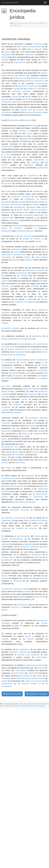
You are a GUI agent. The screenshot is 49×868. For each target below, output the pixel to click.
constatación (28, 215)
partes (7, 52)
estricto (38, 241)
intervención (20, 463)
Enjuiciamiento (20, 62)
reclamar (20, 528)
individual (35, 286)
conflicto (22, 139)
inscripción (7, 202)
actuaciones (38, 44)
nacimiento (40, 597)
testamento (20, 212)
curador (35, 205)
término (29, 99)
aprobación (31, 207)
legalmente (28, 165)
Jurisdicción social (13, 694)
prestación (14, 452)
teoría (8, 386)
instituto (5, 323)
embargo (35, 162)
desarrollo (17, 581)
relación (44, 60)
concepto (8, 183)
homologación (19, 207)
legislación (35, 655)
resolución (8, 139)
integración (31, 302)
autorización (17, 226)
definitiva (17, 405)
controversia (7, 112)
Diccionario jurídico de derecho (38, 704)
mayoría (30, 639)
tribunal (31, 299)
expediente (6, 54)
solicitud (28, 591)
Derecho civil (21, 78)
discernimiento (16, 205)
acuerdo (8, 191)
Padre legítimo (15, 706)
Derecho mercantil (38, 78)
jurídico (29, 139)
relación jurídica (8, 557)
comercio (25, 684)
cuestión (5, 60)
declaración (16, 249)
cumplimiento (33, 176)
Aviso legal (23, 704)
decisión (5, 286)
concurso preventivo (38, 210)
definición (30, 476)
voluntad (15, 373)
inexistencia (38, 497)
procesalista (21, 670)
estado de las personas (34, 681)
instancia (44, 520)
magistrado (6, 520)
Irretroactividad (40, 706)
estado (22, 131)
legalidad (28, 544)
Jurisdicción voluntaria (12, 589)
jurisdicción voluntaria (36, 89)
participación (7, 684)
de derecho (42, 199)
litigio (29, 49)
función (34, 126)
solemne (5, 544)
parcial (28, 636)
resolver (37, 239)
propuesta (17, 412)
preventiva (6, 378)
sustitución (37, 434)
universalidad (41, 657)
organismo (42, 168)
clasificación (20, 352)
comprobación (39, 160)
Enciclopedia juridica (10, 3)
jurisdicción (6, 423)
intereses (44, 578)
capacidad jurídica (24, 678)
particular (5, 157)
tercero (15, 260)
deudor (20, 210)
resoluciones (38, 191)
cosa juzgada (41, 257)
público (22, 436)
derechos (29, 260)
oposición (38, 49)
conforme (5, 528)
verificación (9, 560)
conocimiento (7, 168)
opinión (25, 399)
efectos (25, 157)
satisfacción (28, 578)
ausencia (40, 110)
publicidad (19, 502)
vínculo (23, 362)
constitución (30, 199)
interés (36, 526)
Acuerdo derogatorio (27, 706)
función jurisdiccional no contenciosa (17, 339)
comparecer (21, 231)
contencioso (30, 54)
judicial (26, 136)
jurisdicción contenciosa (34, 81)
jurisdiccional (17, 97)
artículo (28, 120)
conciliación (6, 686)
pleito (26, 520)
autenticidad (30, 502)
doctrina (21, 655)
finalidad (44, 376)
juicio (31, 231)
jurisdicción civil (11, 447)
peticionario (6, 255)
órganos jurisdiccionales (31, 47)
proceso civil (26, 110)
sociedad (22, 202)
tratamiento (37, 336)
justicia (44, 299)
